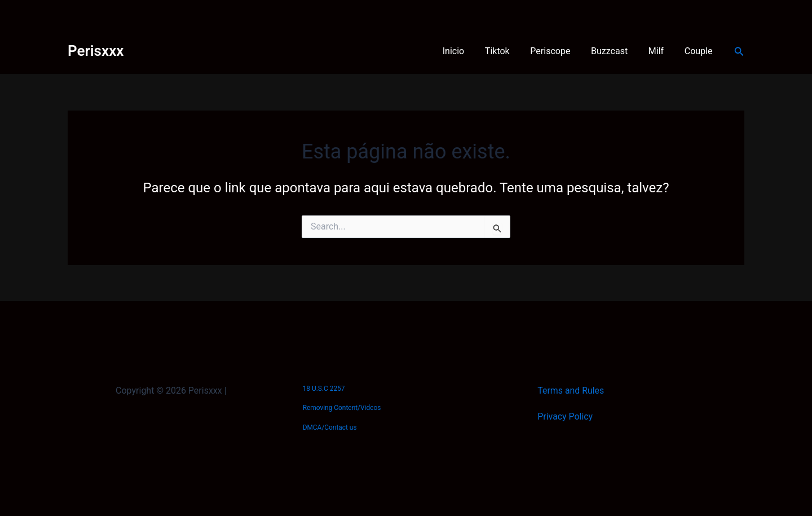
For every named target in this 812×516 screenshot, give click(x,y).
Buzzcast (616, 51)
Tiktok (509, 51)
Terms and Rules (571, 391)
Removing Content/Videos (342, 408)
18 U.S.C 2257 (324, 389)
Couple (700, 51)
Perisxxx (96, 51)
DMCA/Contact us (330, 427)
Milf (660, 51)
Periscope (560, 51)
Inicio (467, 51)
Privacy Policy (565, 416)
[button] (739, 52)
